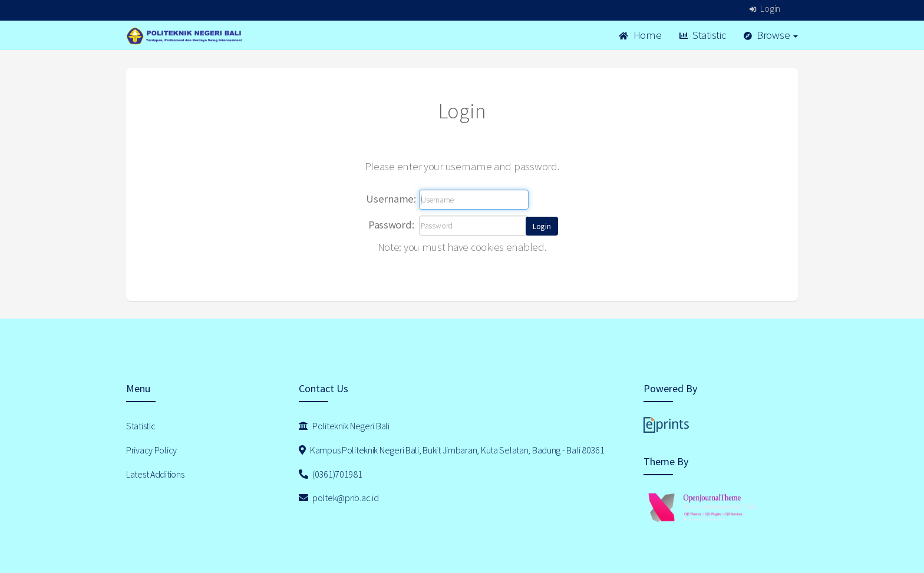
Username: (391, 199)
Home (640, 35)
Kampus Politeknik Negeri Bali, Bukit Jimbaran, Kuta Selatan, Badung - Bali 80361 (452, 450)
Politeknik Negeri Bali (344, 426)
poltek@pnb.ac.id (339, 498)
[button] (542, 226)
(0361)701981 (331, 474)
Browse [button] (771, 35)
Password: (391, 225)
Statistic (703, 35)
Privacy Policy (151, 450)
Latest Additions (155, 474)
